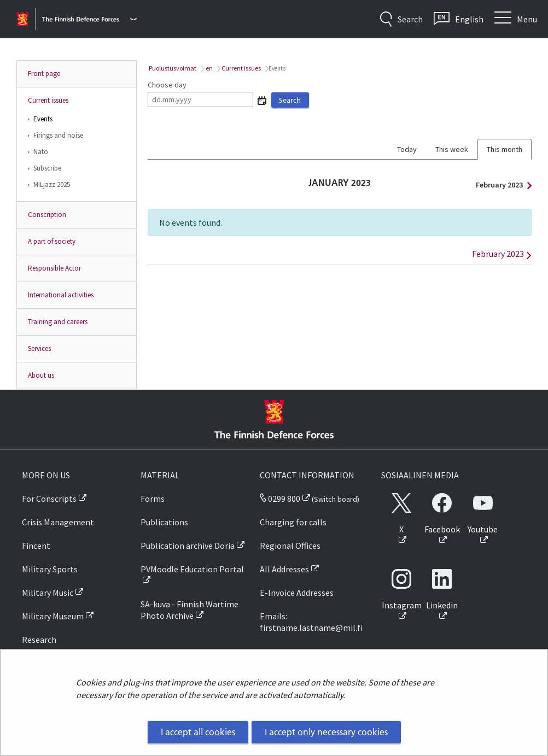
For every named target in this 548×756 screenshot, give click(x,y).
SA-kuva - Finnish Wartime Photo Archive (190, 610)
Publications (164, 522)
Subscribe (47, 168)
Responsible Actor (54, 268)
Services (39, 348)
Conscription (47, 215)
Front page (44, 74)
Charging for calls (293, 522)
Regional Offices (290, 546)
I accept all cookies (198, 732)
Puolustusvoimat (172, 68)
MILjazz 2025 (52, 184)
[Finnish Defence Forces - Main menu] (89, 19)
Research (39, 640)
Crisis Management (58, 522)
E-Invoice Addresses (297, 593)
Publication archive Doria (188, 546)
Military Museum (53, 616)
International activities (61, 295)
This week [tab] (452, 149)
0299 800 (280, 499)
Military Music (48, 593)
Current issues (48, 100)
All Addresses (284, 569)
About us (41, 375)
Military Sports (50, 569)
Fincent (36, 546)
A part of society (52, 241)
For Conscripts (49, 499)
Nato (41, 152)
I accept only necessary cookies (326, 732)
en (209, 68)
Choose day (167, 85)
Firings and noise (58, 135)
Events (43, 119)
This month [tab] (505, 149)
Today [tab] (407, 149)
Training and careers (58, 322)
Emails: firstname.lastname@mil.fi (311, 622)
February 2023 (501, 185)
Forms (153, 499)
